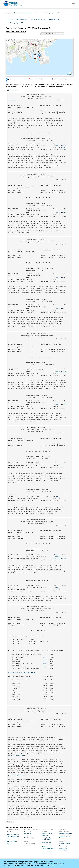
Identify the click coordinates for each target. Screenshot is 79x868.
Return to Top (10, 822)
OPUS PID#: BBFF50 (60, 558)
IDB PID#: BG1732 (60, 213)
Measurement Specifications (63, 849)
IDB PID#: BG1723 (60, 309)
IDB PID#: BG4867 (60, 146)
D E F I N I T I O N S (37, 732)
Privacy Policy (58, 864)
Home (7, 13)
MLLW (44, 667)
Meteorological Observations (28, 833)
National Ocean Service (43, 864)
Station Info (10, 20)
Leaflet (68, 75)
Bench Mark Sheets (25, 13)
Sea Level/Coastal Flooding (39, 20)
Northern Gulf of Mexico (66, 834)
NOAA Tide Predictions (13, 834)
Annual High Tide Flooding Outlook (46, 843)
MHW (44, 658)
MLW (44, 665)
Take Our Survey (18, 865)
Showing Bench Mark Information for (16, 31)
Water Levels (10, 832)
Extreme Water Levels (48, 849)
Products (14, 13)
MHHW (44, 656)
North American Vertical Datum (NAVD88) (22, 673)
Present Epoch (46, 34)
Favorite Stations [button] (57, 13)
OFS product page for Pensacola (65, 837)
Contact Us (50, 865)
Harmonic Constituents (13, 837)
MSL (44, 662)
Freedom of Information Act (35, 865)
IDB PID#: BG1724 (60, 405)
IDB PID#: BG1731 (60, 278)
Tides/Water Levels (22, 20)
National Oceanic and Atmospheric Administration (18, 864)
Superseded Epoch (58, 34)
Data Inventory (63, 846)
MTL (44, 660)
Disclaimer (7, 865)
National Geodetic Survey (17, 756)
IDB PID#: (60, 464)
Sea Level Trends (46, 846)
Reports (9, 844)
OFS (22, 23)
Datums (9, 839)
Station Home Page (64, 843)
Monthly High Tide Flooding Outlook (47, 839)
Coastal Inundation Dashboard (47, 835)
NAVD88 (45, 663)
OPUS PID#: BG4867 (60, 148)
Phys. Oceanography (12, 23)
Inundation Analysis (47, 851)
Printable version (13, 90)
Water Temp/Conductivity (29, 837)
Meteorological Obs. (55, 20)
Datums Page (12, 100)
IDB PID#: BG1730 (60, 372)
